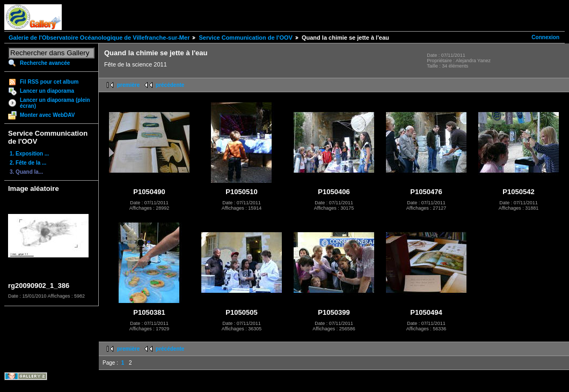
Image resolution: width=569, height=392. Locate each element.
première (128, 85)
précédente (170, 85)
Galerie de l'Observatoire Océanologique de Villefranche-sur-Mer (99, 38)
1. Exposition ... (29, 154)
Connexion (545, 37)
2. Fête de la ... (28, 163)
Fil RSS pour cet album (49, 82)
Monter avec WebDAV (47, 115)
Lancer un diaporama (47, 91)
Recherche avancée (45, 63)
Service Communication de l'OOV (245, 38)
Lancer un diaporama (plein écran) (55, 103)
